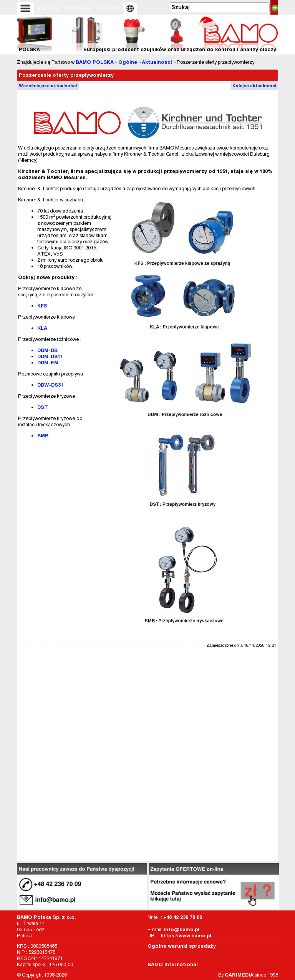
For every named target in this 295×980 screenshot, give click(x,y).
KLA (42, 328)
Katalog (48, 8)
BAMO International (173, 964)
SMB (43, 436)
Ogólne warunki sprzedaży (182, 946)
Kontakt (109, 8)
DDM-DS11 (50, 356)
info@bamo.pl (181, 929)
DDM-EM (48, 363)
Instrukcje (78, 8)
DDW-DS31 (50, 385)
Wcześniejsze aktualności (48, 86)
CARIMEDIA (239, 975)
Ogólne (128, 62)
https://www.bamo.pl (186, 936)
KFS (42, 306)
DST (43, 407)
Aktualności (157, 62)
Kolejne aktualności (254, 86)
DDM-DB (47, 350)
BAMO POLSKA (95, 62)
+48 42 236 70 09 (183, 917)
